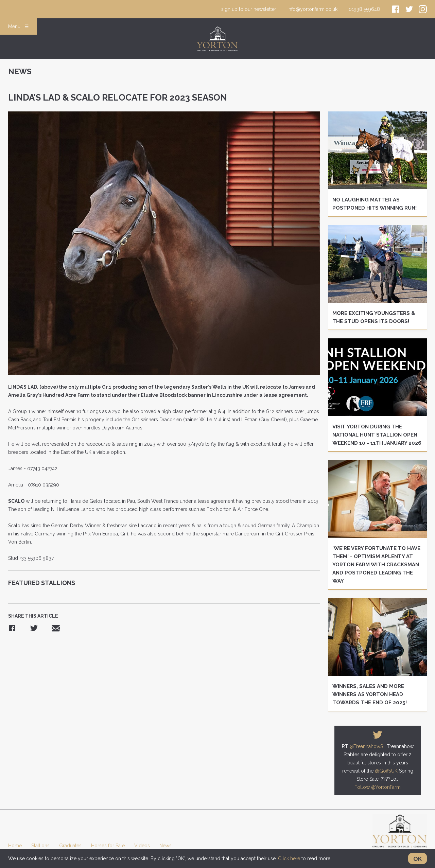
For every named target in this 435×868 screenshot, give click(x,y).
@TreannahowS (366, 746)
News (166, 846)
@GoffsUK (386, 771)
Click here (289, 858)
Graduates (70, 846)
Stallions (40, 846)
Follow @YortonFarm (378, 787)
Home (15, 846)
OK (417, 859)
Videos (142, 846)
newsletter (249, 9)
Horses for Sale (108, 846)
